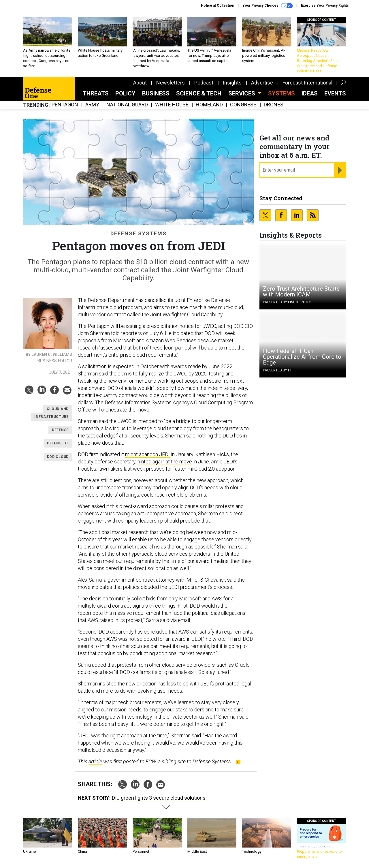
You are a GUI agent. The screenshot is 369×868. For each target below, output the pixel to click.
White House (172, 105)
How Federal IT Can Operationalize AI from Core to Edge (302, 357)
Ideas (310, 93)
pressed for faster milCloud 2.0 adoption (191, 469)
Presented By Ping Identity (287, 302)
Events (335, 93)
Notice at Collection (218, 5)
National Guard (127, 105)
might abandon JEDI (147, 454)
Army (92, 105)
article (95, 761)
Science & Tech (199, 93)
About (140, 83)
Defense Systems (139, 233)
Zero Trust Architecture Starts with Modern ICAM (301, 292)
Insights (232, 83)
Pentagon (65, 105)
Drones (274, 105)
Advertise (262, 83)
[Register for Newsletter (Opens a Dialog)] (340, 170)
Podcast (204, 83)
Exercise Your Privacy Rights (325, 5)
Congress (243, 105)
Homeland (209, 105)
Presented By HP (278, 370)
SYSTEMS (282, 93)
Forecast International (307, 83)
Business (156, 93)
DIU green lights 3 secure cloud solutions (159, 798)
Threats (96, 93)
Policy (125, 93)
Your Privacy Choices (268, 6)
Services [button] (242, 93)
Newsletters (171, 83)
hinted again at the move (165, 462)
